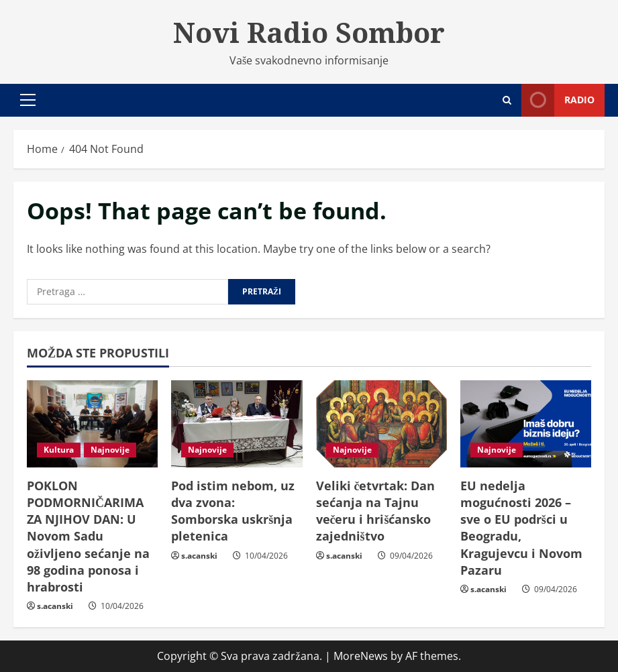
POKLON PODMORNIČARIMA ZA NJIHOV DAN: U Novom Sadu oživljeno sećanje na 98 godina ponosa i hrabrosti (88, 536)
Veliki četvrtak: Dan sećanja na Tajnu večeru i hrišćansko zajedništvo (376, 511)
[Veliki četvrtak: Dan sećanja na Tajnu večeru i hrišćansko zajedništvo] (381, 424)
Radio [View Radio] (558, 100)
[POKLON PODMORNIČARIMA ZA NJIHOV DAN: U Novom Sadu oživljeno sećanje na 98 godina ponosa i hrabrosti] (92, 424)
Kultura (59, 450)
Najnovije (110, 450)
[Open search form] (507, 100)
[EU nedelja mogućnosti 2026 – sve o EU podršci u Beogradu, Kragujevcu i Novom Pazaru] (526, 424)
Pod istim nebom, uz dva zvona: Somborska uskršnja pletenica (233, 511)
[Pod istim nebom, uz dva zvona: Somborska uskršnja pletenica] (237, 424)
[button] (28, 100)
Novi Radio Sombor (309, 32)
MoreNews (361, 656)
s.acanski (55, 606)
